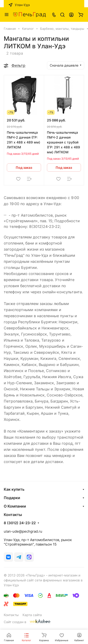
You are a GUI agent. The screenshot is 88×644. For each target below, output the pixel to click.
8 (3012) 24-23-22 (20, 523)
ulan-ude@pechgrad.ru (23, 531)
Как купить (14, 489)
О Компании (15, 506)
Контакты (11, 615)
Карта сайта (32, 615)
